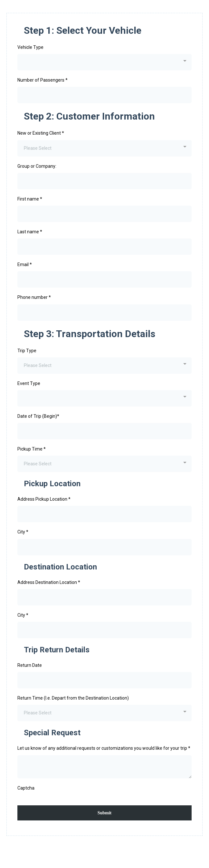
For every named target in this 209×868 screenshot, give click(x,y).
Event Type (29, 383)
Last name (30, 232)
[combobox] (104, 62)
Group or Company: (37, 166)
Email (25, 264)
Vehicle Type (30, 47)
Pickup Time (32, 449)
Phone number (34, 297)
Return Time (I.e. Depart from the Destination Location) (73, 698)
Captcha (26, 788)
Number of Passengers (43, 80)
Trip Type (27, 351)
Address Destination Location (49, 582)
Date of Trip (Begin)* (38, 416)
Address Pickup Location (44, 499)
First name (30, 199)
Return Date (30, 665)
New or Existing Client (41, 133)
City (23, 532)
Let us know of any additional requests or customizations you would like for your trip (104, 748)
